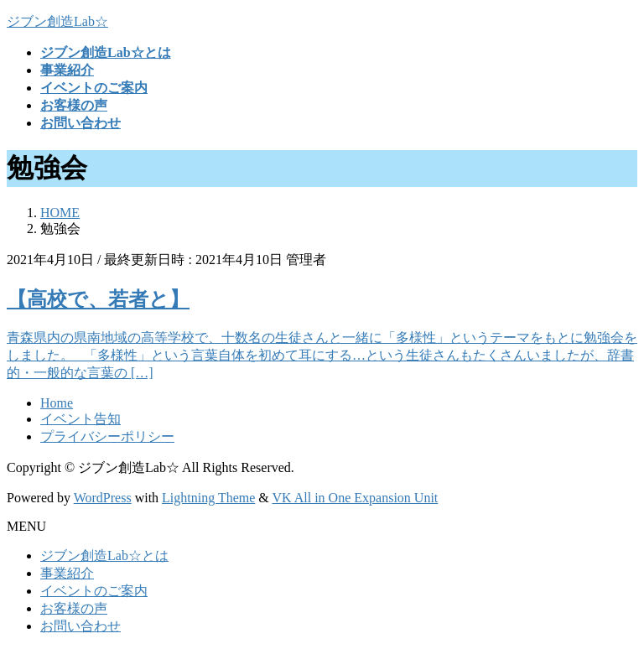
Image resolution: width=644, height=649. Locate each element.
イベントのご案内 (94, 591)
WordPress (103, 498)
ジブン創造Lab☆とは (104, 556)
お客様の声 (74, 608)
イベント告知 (80, 419)
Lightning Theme (208, 498)
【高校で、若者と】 (98, 299)
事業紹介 (67, 573)
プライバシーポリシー (107, 436)
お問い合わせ (80, 626)
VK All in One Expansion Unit (356, 498)
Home (57, 403)
